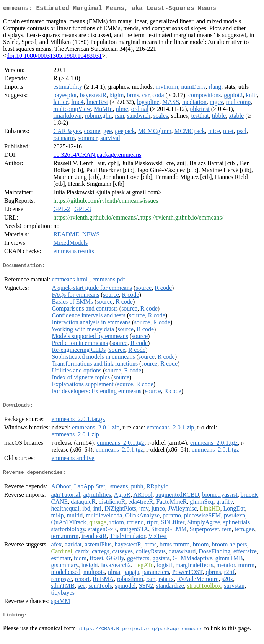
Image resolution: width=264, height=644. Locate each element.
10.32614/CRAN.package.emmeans (97, 156)
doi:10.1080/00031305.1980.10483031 (54, 57)
